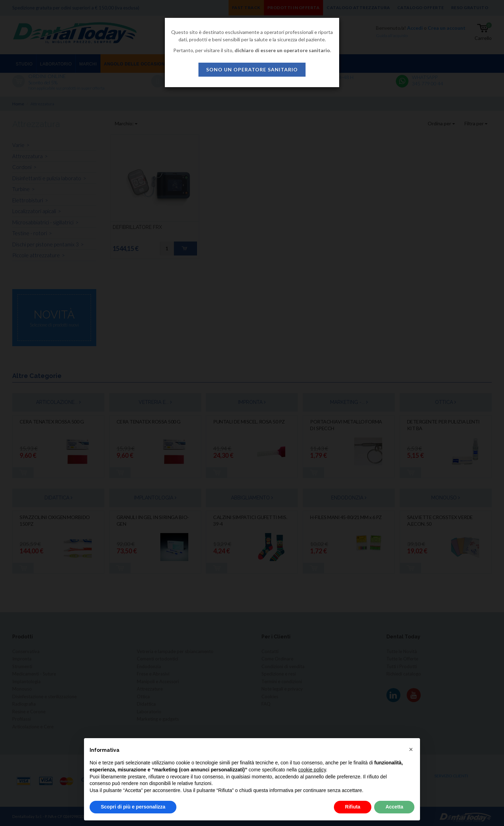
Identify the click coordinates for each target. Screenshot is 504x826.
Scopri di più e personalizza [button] (133, 807)
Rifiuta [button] (353, 807)
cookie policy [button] (312, 770)
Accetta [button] (394, 807)
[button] (411, 749)
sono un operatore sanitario (252, 69)
